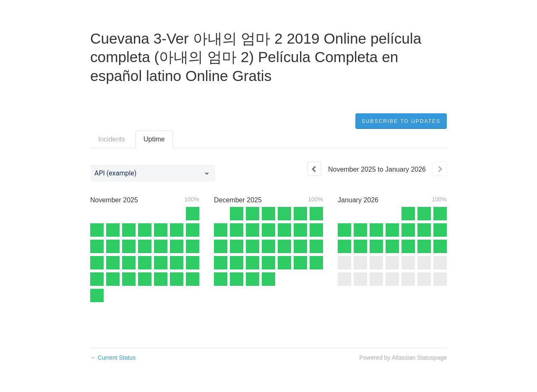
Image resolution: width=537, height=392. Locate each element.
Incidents (112, 139)
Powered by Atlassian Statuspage (403, 358)
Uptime (154, 139)
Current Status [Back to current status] (113, 358)
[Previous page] (314, 169)
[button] (401, 121)
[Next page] (440, 169)
